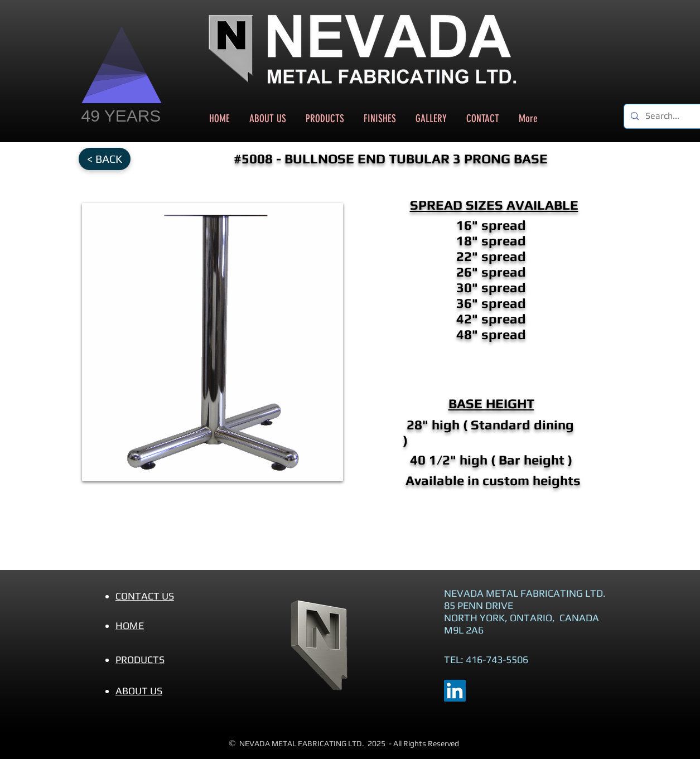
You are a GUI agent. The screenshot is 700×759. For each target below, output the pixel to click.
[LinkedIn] (455, 691)
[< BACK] (105, 159)
